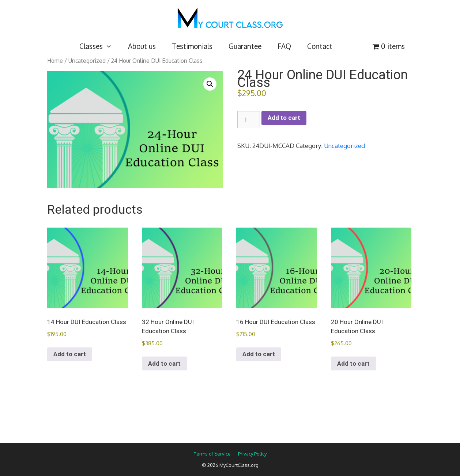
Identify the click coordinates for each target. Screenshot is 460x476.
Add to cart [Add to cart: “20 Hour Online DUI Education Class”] (353, 363)
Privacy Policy (252, 454)
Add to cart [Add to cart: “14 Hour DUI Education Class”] (70, 354)
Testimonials (192, 46)
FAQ (284, 46)
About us (142, 46)
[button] (210, 84)
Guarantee (245, 46)
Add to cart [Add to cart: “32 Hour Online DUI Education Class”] (164, 363)
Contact (320, 46)
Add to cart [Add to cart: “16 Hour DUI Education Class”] (259, 354)
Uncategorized (87, 61)
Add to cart (284, 118)
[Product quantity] (249, 120)
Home (55, 61)
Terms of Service (212, 454)
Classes (100, 46)
